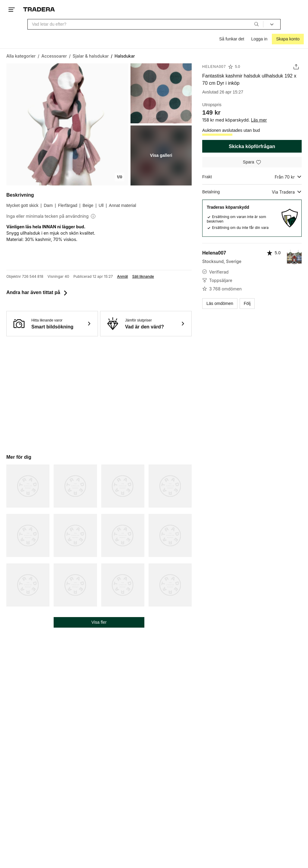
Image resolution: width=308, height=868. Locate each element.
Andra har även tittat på (38, 292)
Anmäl (122, 277)
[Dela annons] (296, 67)
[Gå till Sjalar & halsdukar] (91, 56)
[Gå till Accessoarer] (54, 56)
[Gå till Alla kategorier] (21, 56)
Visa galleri (161, 155)
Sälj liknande (143, 277)
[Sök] (256, 24)
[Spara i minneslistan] (252, 162)
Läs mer (259, 120)
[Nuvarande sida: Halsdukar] (125, 56)
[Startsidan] (39, 10)
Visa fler (99, 622)
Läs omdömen (220, 303)
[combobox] (145, 24)
